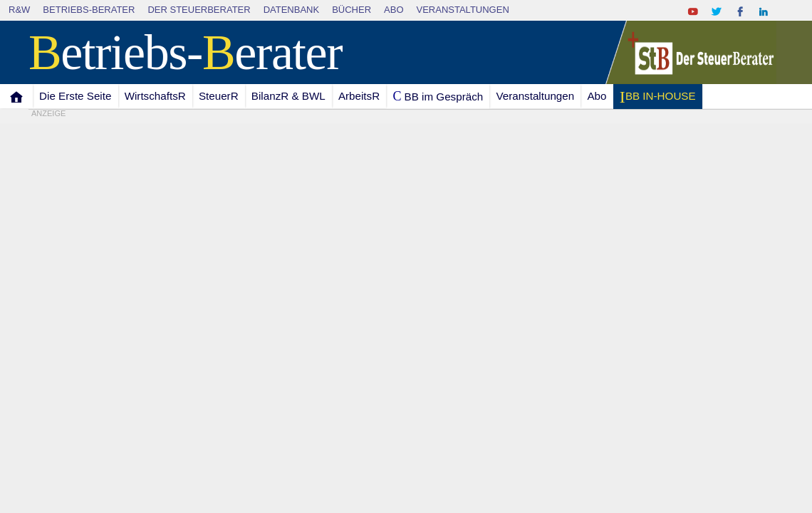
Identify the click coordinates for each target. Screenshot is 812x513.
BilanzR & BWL (288, 96)
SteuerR (219, 96)
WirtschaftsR (155, 96)
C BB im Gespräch (438, 96)
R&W (19, 10)
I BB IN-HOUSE (657, 97)
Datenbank (292, 10)
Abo (394, 10)
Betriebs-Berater (89, 10)
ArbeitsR (359, 96)
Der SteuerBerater (199, 10)
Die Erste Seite (75, 96)
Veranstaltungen (463, 10)
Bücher (352, 10)
